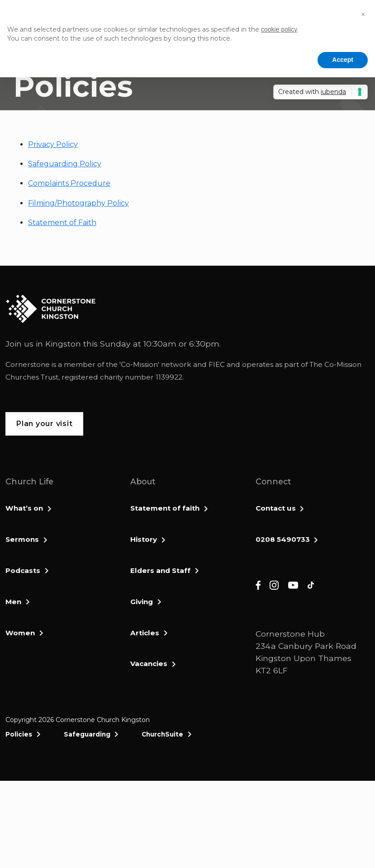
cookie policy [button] (279, 29)
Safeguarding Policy (65, 164)
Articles (145, 633)
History (144, 539)
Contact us (276, 508)
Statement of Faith (62, 223)
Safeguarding (87, 734)
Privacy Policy (53, 144)
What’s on (24, 508)
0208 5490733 (283, 539)
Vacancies (149, 664)
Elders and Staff (160, 570)
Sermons (22, 539)
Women (20, 633)
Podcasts (23, 570)
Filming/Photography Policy (78, 203)
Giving (142, 602)
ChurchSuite (162, 734)
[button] (363, 14)
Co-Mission (139, 364)
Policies (19, 734)
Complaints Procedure (69, 183)
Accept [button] (343, 60)
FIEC (217, 364)
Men (13, 602)
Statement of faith (165, 508)
